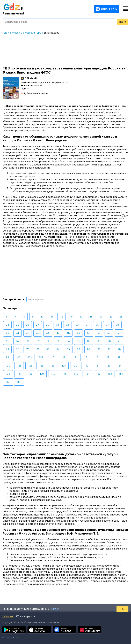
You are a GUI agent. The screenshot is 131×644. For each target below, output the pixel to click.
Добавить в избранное (37, 93)
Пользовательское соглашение (42, 622)
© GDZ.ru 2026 (10, 637)
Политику (55, 609)
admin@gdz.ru (27, 616)
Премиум (7, 616)
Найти (122, 22)
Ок (122, 609)
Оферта (19, 622)
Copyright (7, 622)
